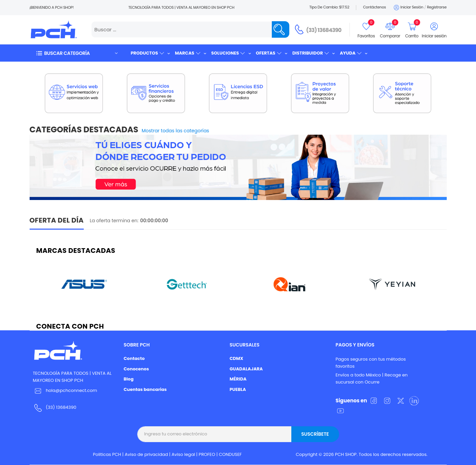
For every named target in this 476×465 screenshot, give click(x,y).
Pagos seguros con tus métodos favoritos (371, 363)
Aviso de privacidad (147, 454)
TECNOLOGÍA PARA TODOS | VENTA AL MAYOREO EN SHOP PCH (72, 377)
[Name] (281, 29)
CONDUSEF (230, 454)
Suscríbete (315, 434)
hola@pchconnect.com (71, 390)
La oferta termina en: (114, 221)
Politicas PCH (107, 454)
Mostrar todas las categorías (175, 131)
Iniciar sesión (408, 8)
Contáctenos (374, 7)
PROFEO (207, 454)
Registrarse (437, 7)
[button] (77, 53)
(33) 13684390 (324, 30)
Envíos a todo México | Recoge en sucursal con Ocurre (371, 378)
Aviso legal (183, 454)
